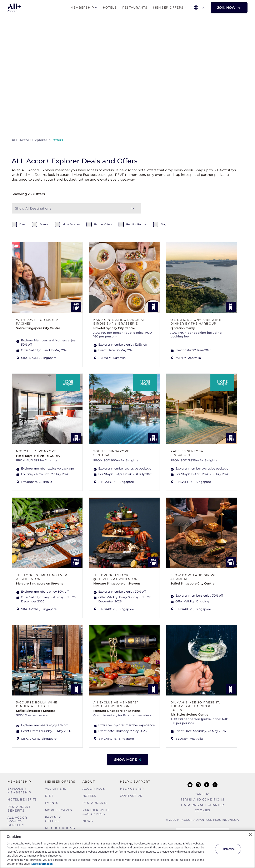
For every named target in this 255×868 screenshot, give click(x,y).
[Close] (250, 835)
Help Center (132, 789)
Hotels (110, 8)
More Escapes (59, 810)
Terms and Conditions (203, 799)
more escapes (71, 224)
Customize (228, 849)
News (88, 821)
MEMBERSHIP (82, 8)
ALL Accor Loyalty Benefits (17, 821)
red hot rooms (136, 224)
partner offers (103, 224)
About (89, 782)
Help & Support (135, 782)
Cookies (202, 810)
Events (52, 803)
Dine (49, 796)
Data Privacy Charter (202, 805)
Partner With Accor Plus (96, 812)
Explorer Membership (19, 791)
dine (22, 224)
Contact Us (131, 796)
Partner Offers (53, 819)
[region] (127, 849)
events (44, 224)
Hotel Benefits (22, 799)
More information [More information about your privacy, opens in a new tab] (42, 864)
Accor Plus (94, 789)
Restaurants (135, 8)
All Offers (56, 789)
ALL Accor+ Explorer (29, 140)
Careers (203, 794)
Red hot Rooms (60, 828)
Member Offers (168, 8)
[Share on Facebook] (239, 140)
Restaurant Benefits (19, 809)
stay (164, 224)
